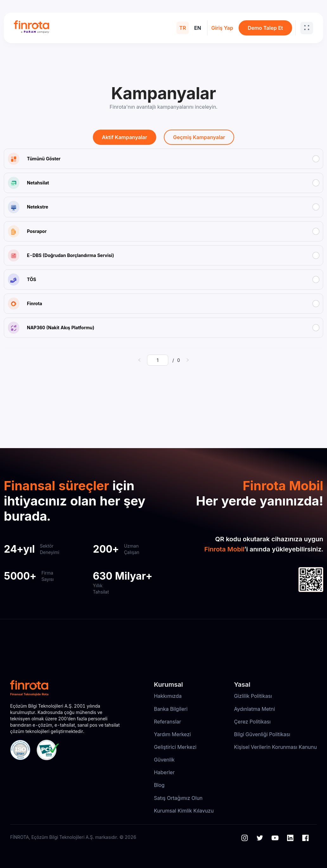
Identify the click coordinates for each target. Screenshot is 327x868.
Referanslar (168, 722)
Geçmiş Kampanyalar (199, 137)
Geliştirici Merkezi (175, 747)
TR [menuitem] (183, 28)
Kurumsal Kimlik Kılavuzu (184, 811)
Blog (159, 785)
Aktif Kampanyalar (125, 137)
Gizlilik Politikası (253, 696)
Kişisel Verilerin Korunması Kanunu (275, 747)
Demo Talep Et (265, 28)
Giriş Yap (222, 28)
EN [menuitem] (198, 28)
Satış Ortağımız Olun (178, 798)
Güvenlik (164, 760)
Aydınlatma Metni (254, 709)
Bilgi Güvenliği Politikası (262, 734)
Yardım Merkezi (173, 734)
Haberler (164, 772)
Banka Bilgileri (171, 709)
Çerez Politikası (252, 722)
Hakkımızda (168, 696)
